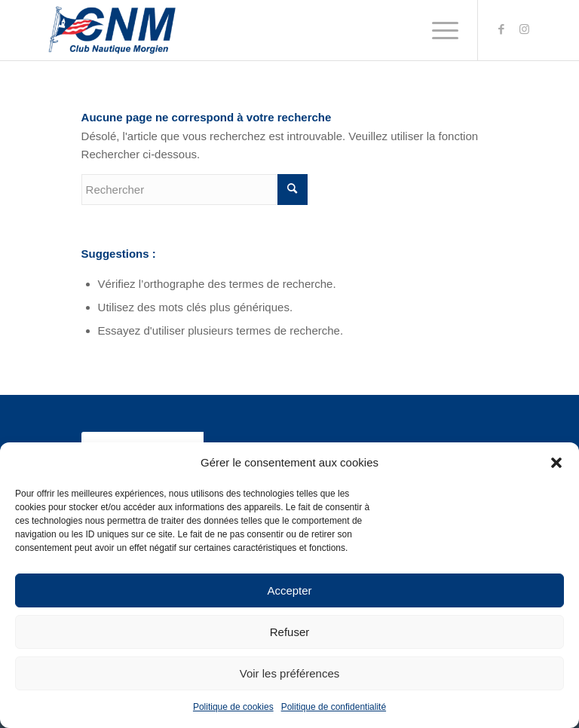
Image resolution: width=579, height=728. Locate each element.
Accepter (289, 590)
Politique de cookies (233, 707)
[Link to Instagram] (524, 29)
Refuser (290, 632)
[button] (556, 463)
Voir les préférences (290, 673)
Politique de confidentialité (334, 707)
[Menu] (438, 30)
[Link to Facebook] (501, 29)
